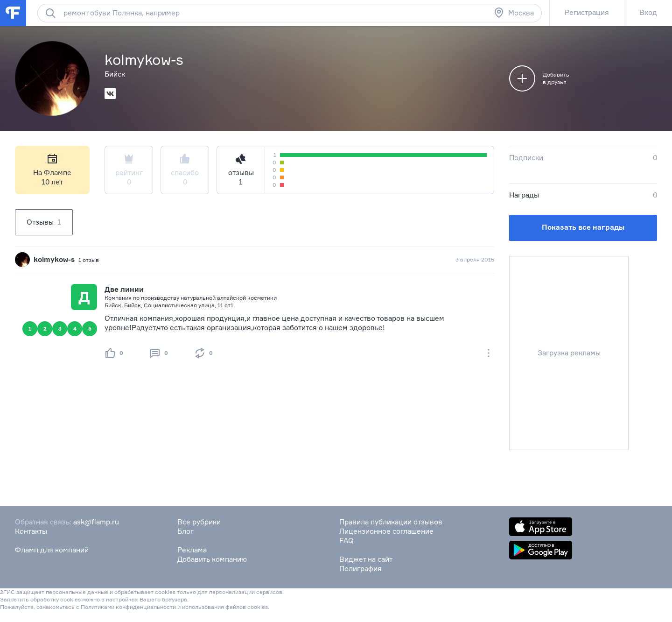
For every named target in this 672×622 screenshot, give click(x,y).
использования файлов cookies (225, 607)
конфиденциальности (146, 607)
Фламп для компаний (52, 550)
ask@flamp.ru (96, 522)
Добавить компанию (212, 559)
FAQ (346, 541)
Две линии (124, 289)
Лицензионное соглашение (386, 531)
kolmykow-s (54, 259)
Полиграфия (360, 569)
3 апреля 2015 (475, 259)
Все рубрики (199, 522)
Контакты (31, 531)
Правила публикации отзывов (391, 522)
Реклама (192, 550)
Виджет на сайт (366, 559)
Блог (185, 531)
